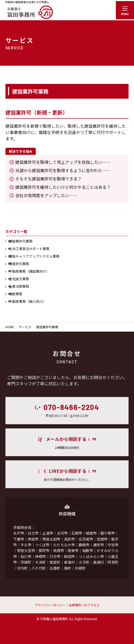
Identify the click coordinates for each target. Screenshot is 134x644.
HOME (10, 327)
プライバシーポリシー (50, 605)
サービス (25, 327)
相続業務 (16, 294)
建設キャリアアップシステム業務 (34, 256)
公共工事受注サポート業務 (29, 249)
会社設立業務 (19, 279)
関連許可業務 (19, 264)
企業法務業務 (19, 286)
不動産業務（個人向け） (27, 301)
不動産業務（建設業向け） (29, 271)
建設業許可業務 (21, 241)
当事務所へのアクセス (84, 605)
